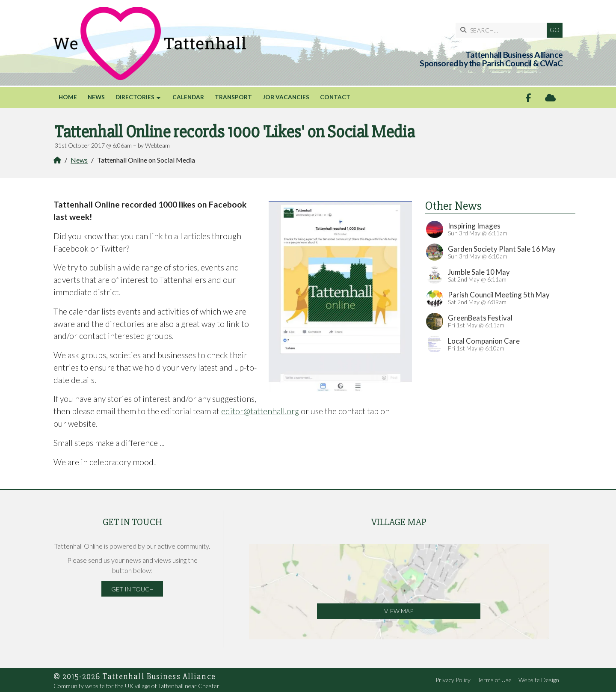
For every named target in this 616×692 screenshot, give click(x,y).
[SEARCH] (503, 30)
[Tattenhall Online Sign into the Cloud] (550, 98)
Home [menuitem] (68, 97)
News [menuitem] (96, 97)
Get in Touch (132, 589)
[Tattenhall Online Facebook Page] (529, 98)
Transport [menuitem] (233, 97)
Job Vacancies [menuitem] (286, 97)
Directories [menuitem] (135, 97)
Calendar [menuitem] (188, 97)
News (79, 160)
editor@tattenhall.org (260, 411)
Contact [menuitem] (335, 97)
